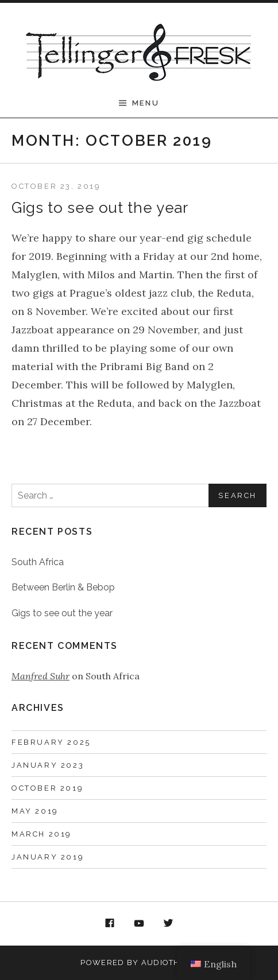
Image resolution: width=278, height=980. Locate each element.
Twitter (168, 924)
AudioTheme (169, 962)
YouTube (139, 924)
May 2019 (35, 811)
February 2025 (51, 742)
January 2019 (48, 857)
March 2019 (42, 834)
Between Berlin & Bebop (63, 587)
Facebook (110, 924)
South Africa (38, 562)
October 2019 (47, 788)
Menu (146, 103)
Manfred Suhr (40, 676)
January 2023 (48, 765)
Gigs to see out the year (100, 208)
